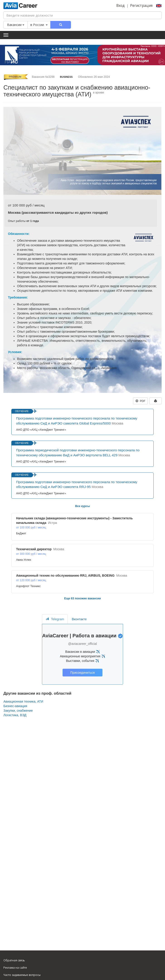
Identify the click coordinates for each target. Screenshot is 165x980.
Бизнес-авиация (15, 706)
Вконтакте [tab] (79, 619)
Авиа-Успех (24, 560)
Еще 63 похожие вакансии (82, 598)
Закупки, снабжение (18, 711)
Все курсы (82, 506)
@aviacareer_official (83, 644)
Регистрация (141, 6)
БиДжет (21, 533)
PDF (140, 401)
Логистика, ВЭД (15, 715)
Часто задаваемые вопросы (22, 975)
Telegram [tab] (55, 619)
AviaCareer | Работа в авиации (79, 636)
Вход (120, 6)
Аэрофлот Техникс (28, 586)
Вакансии (16, 25)
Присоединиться (82, 673)
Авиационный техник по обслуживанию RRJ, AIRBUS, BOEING (65, 575)
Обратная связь (14, 960)
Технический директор (34, 549)
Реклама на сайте (15, 968)
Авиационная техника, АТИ (23, 701)
